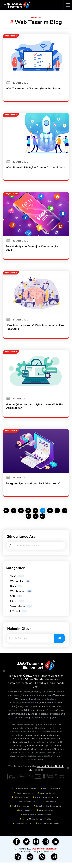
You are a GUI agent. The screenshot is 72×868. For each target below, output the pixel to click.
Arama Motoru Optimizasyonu (37, 820)
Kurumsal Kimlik (47, 816)
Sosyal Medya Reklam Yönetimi (37, 824)
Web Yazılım (20, 587)
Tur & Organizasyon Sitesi (47, 803)
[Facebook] (17, 847)
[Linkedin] (55, 847)
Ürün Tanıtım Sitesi (49, 798)
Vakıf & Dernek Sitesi (28, 807)
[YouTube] (46, 847)
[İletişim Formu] (42, 862)
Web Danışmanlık (21, 811)
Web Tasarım (21, 597)
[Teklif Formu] (54, 862)
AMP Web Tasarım (52, 794)
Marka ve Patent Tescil (48, 829)
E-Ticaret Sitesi (21, 803)
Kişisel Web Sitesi (25, 798)
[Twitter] (26, 847)
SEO (16, 602)
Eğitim (17, 607)
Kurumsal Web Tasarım (25, 794)
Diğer (16, 591)
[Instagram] (36, 847)
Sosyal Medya (21, 612)
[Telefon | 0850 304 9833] (18, 862)
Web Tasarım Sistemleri (44, 854)
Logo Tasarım (26, 816)
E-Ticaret (19, 617)
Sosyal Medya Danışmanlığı (49, 811)
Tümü (17, 582)
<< (9, 515)
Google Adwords (23, 829)
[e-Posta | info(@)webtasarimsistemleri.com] (30, 862)
